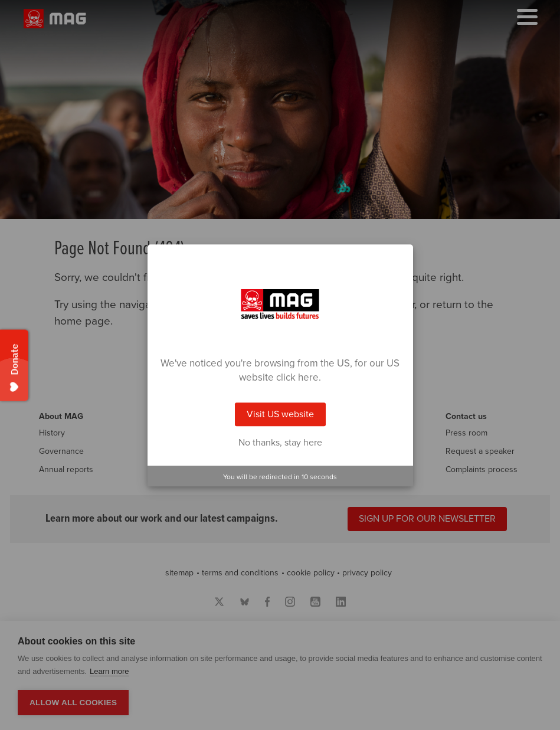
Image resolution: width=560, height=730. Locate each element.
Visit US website (280, 414)
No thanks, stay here (280, 443)
